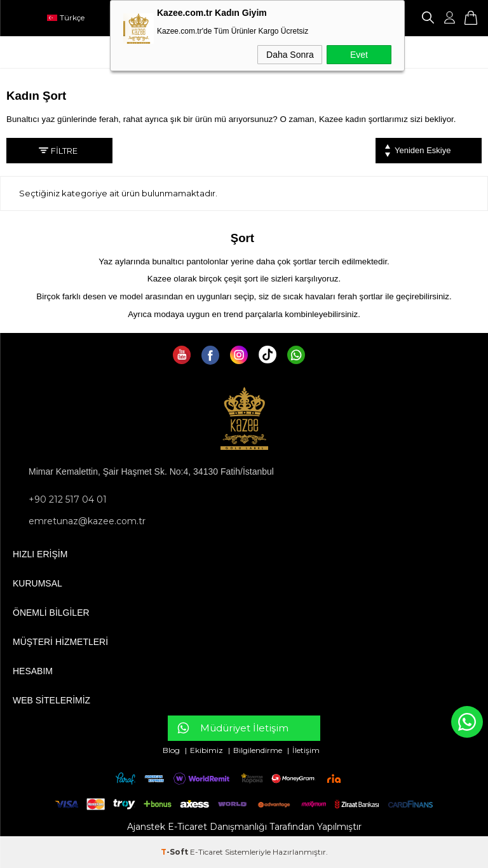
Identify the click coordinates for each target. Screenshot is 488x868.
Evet (359, 55)
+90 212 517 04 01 (68, 499)
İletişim (306, 750)
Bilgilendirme (259, 750)
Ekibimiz (207, 750)
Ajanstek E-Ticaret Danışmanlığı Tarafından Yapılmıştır (244, 827)
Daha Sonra (290, 55)
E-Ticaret (207, 852)
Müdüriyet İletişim (244, 728)
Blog (172, 750)
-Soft (175, 852)
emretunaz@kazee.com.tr (87, 521)
